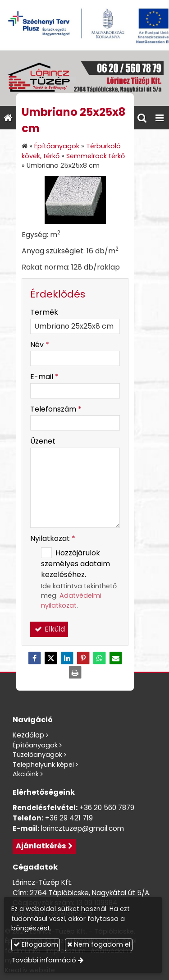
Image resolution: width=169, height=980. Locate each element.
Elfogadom (36, 944)
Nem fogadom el (99, 944)
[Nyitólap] (84, 78)
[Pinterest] (83, 658)
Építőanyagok (35, 745)
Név (40, 345)
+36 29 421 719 (69, 818)
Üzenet (43, 441)
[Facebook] (35, 658)
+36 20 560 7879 (107, 808)
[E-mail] (116, 658)
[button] (160, 118)
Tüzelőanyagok (37, 755)
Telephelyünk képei (43, 765)
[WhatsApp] (100, 658)
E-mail (44, 377)
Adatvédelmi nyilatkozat (71, 600)
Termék (44, 312)
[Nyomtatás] (75, 673)
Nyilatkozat (53, 538)
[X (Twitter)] (51, 658)
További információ (44, 960)
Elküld (49, 629)
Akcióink (26, 774)
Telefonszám (56, 409)
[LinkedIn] (67, 658)
